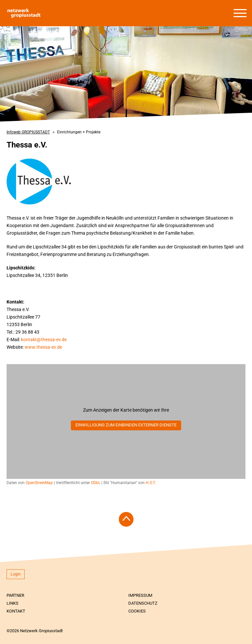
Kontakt (16, 611)
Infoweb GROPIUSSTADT (28, 132)
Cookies (137, 611)
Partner (15, 595)
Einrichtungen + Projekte (79, 132)
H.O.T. (151, 483)
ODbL (96, 483)
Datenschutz (143, 603)
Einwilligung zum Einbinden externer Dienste (126, 425)
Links (12, 603)
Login (16, 574)
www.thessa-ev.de (43, 347)
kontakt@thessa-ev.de (44, 340)
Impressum (140, 595)
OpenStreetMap (39, 483)
